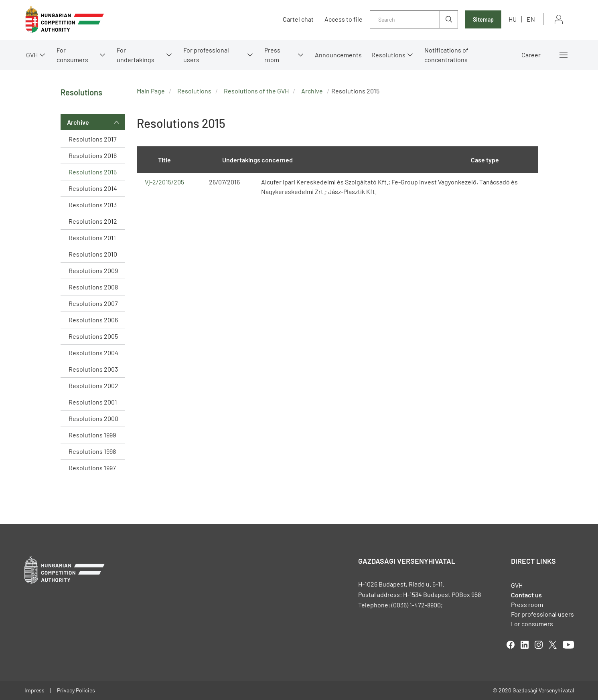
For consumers (72, 55)
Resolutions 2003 (93, 369)
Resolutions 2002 (93, 385)
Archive (78, 122)
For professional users (206, 55)
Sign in (559, 19)
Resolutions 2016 (93, 155)
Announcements (338, 55)
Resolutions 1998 (92, 451)
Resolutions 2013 (93, 205)
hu (513, 19)
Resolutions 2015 (93, 172)
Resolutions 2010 (93, 254)
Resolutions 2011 (92, 238)
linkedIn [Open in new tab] (525, 645)
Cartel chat (298, 19)
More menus (564, 55)
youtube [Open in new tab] (568, 645)
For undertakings (136, 55)
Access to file (344, 19)
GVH (32, 55)
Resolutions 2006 (93, 320)
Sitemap (483, 19)
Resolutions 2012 (93, 221)
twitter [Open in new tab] (553, 645)
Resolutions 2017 (93, 139)
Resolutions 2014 (93, 188)
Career (531, 55)
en (531, 19)
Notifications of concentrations (446, 55)
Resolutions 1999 (92, 435)
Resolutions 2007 (93, 303)
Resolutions (388, 55)
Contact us (526, 595)
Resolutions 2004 (93, 353)
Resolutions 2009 (93, 270)
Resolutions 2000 (93, 418)
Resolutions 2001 (93, 402)
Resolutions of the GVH (256, 91)
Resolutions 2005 (93, 336)
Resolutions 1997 (92, 468)
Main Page (151, 91)
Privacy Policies (76, 690)
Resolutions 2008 (93, 287)
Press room (272, 55)
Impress (34, 690)
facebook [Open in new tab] (511, 645)
